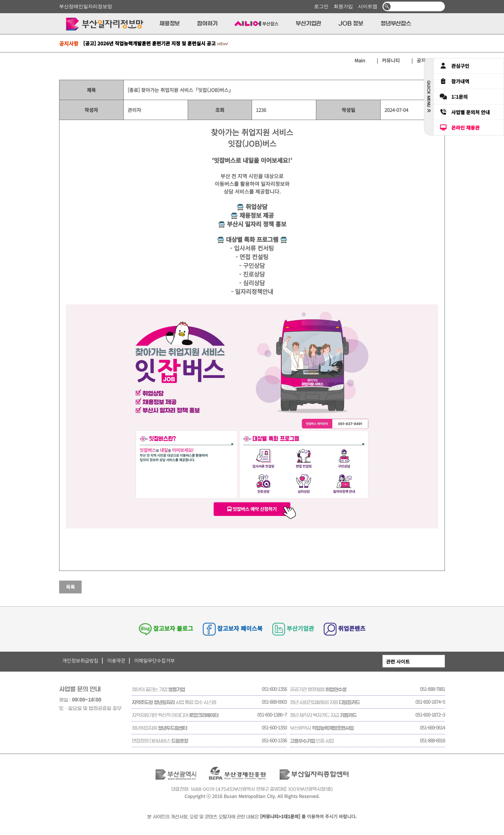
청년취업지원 (159, 728)
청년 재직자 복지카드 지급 (323, 715)
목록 (70, 587)
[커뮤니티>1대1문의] (280, 816)
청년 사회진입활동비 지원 (325, 702)
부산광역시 (322, 728)
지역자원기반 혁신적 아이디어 (175, 715)
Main (364, 60)
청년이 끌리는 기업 (158, 689)
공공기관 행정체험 (318, 689)
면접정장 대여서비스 (160, 741)
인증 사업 (312, 741)
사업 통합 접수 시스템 (174, 702)
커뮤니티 (391, 60)
